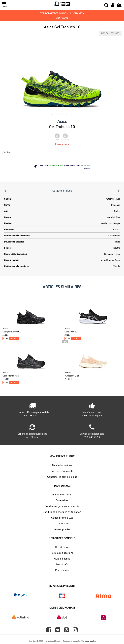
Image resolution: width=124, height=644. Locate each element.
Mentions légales (89, 641)
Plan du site (62, 570)
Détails (87, 168)
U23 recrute (62, 523)
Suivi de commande (62, 471)
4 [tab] (67, 114)
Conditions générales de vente (62, 506)
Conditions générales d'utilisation (62, 512)
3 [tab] (62, 114)
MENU (4, 5)
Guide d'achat (62, 559)
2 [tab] (57, 114)
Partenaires (62, 500)
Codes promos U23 (62, 518)
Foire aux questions (62, 553)
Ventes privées (62, 529)
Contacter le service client (62, 477)
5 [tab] (72, 114)
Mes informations (62, 465)
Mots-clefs (62, 564)
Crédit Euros (62, 547)
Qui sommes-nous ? (62, 494)
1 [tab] (52, 114)
